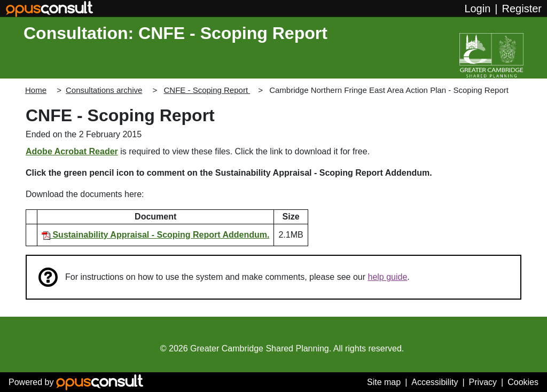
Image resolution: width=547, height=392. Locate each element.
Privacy (483, 382)
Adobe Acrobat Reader (72, 151)
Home (36, 90)
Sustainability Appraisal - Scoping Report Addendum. (155, 235)
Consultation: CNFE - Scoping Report (175, 33)
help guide (388, 277)
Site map (384, 382)
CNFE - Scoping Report (207, 90)
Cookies (523, 382)
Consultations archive (104, 90)
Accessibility (435, 382)
